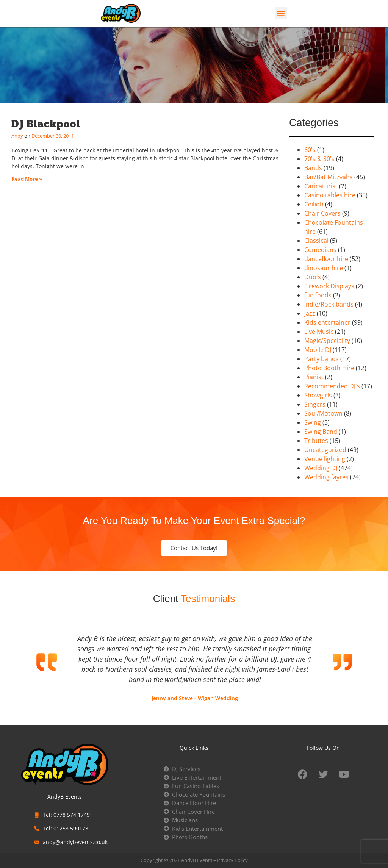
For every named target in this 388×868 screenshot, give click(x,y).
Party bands (322, 359)
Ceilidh (314, 204)
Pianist (314, 377)
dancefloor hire (326, 259)
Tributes (316, 441)
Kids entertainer (327, 322)
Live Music (319, 332)
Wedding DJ (321, 468)
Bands (313, 168)
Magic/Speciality (327, 341)
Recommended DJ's (332, 386)
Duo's (313, 277)
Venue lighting (325, 459)
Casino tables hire (330, 195)
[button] (281, 13)
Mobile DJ (318, 350)
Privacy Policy (232, 860)
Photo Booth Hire (329, 368)
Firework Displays (329, 286)
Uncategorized (325, 450)
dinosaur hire (324, 268)
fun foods (318, 295)
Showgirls (318, 395)
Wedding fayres (326, 477)
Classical (316, 241)
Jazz (310, 313)
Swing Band (321, 432)
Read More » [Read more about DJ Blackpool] (27, 179)
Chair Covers (322, 213)
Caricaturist (321, 186)
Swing (313, 422)
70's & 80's (319, 159)
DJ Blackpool (46, 124)
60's (310, 150)
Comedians (320, 250)
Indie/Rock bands (329, 304)
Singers (315, 404)
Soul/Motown (323, 413)
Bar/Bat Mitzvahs (329, 177)
